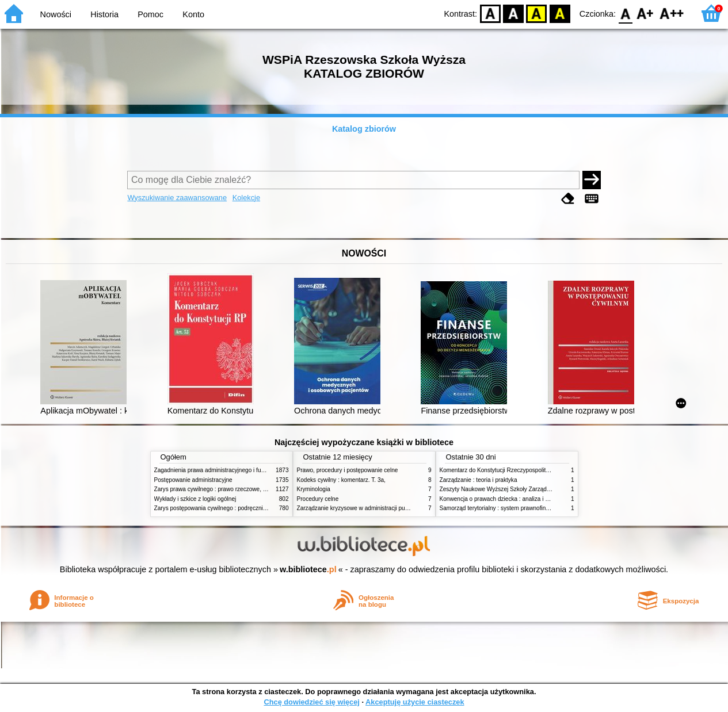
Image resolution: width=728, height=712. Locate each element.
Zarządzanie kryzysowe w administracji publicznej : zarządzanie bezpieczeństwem (403, 508)
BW (513, 13)
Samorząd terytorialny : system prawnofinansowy (503, 508)
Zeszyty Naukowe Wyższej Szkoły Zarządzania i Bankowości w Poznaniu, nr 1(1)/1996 (551, 489)
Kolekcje (246, 198)
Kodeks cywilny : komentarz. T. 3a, (341, 480)
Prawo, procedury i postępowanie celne (348, 470)
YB (537, 13)
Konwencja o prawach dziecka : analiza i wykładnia (505, 499)
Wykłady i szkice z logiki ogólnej (195, 499)
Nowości (56, 14)
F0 (625, 13)
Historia (104, 14)
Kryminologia (314, 489)
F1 (645, 13)
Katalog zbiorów (364, 129)
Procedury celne (318, 499)
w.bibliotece (308, 569)
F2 (672, 13)
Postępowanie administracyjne (193, 480)
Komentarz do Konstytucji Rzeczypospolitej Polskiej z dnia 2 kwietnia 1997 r (537, 470)
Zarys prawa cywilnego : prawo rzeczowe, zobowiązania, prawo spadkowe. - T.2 (257, 489)
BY (560, 13)
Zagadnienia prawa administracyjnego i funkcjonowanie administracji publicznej (256, 470)
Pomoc (150, 14)
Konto (193, 14)
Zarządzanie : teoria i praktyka (479, 480)
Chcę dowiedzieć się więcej (311, 702)
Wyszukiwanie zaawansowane (177, 198)
